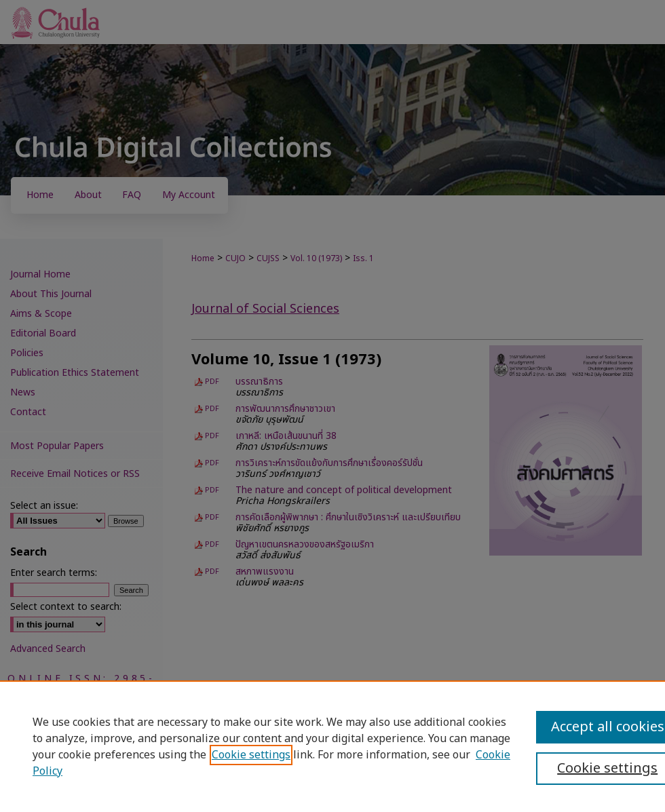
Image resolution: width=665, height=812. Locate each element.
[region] (332, 746)
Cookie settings (251, 755)
